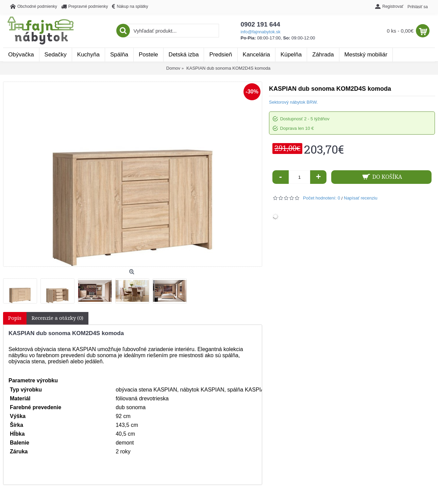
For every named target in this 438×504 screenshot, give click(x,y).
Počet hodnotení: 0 (322, 198)
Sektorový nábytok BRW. (293, 102)
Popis (15, 318)
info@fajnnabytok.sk (261, 32)
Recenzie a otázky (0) (57, 318)
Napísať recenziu (361, 198)
